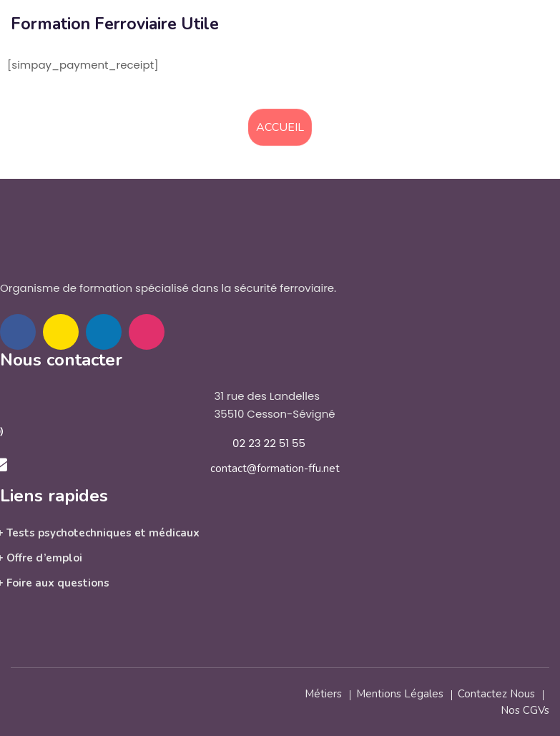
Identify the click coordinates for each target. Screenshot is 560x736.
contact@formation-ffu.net (275, 468)
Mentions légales (400, 694)
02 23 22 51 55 (269, 443)
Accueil (280, 127)
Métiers (323, 694)
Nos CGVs (525, 710)
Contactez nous (496, 694)
